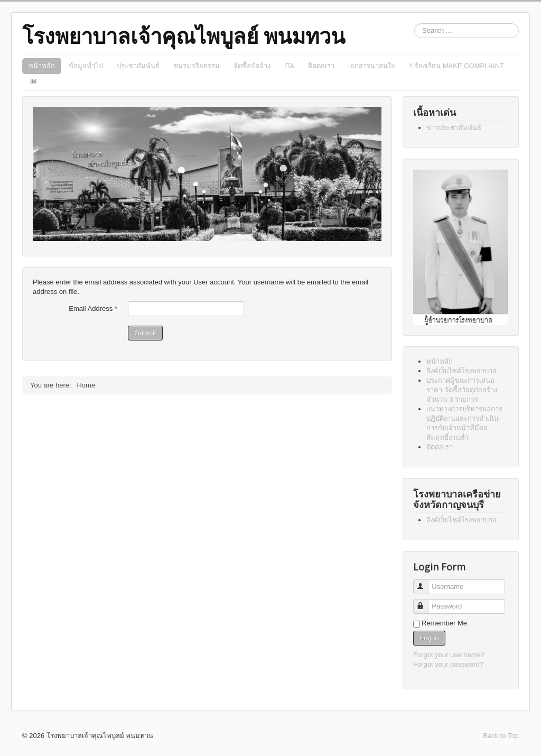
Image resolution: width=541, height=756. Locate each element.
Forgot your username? (449, 655)
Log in (429, 638)
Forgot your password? (448, 664)
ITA (289, 66)
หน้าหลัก (42, 66)
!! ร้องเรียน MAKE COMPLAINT (456, 66)
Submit (145, 333)
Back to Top (501, 736)
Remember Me (444, 623)
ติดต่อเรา (321, 66)
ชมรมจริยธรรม (197, 66)
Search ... (414, 24)
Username (426, 582)
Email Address (93, 308)
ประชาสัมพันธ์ (138, 66)
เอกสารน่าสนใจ (372, 66)
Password (426, 602)
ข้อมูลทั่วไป (86, 66)
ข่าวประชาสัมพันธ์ (454, 128)
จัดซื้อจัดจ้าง (252, 66)
